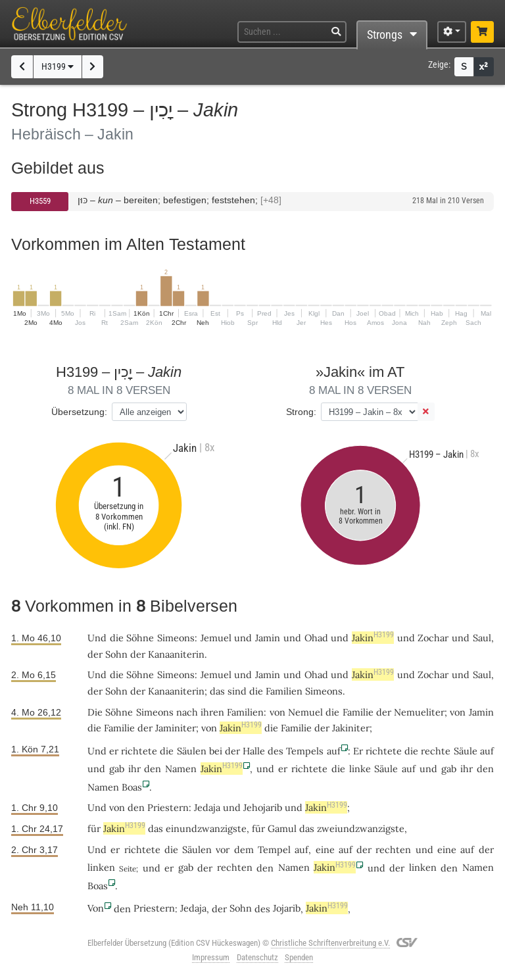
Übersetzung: (79, 412)
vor (223, 849)
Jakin (373, 638)
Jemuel (216, 638)
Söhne (140, 638)
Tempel (274, 849)
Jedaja (207, 807)
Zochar (433, 638)
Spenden (299, 957)
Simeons (176, 638)
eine (325, 849)
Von (96, 908)
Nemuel (305, 712)
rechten (393, 849)
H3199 (58, 67)
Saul (482, 638)
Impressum (211, 957)
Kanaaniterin (176, 654)
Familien (284, 691)
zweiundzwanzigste (361, 828)
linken (101, 867)
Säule (466, 751)
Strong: (301, 412)
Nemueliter (419, 712)
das (217, 691)
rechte (436, 751)
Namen (181, 769)
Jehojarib (263, 807)
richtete (139, 751)
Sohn (116, 654)
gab (117, 769)
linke (360, 769)
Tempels (305, 751)
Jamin (268, 638)
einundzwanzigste (206, 828)
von (117, 807)
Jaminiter (176, 728)
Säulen (192, 751)
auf (334, 751)
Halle (254, 751)
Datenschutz (257, 957)
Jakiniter (351, 728)
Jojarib (287, 908)
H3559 (40, 201)
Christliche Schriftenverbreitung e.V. (330, 943)
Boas (132, 787)
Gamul (282, 828)
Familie (358, 712)
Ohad (316, 638)
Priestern (168, 807)
